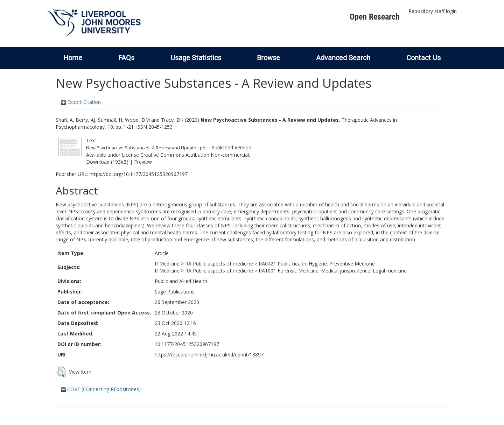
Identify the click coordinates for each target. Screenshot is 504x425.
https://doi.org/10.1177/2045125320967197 (139, 174)
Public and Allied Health (181, 281)
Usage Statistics (196, 58)
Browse (268, 58)
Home (73, 58)
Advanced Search (343, 58)
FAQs (126, 58)
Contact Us (423, 58)
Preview (143, 162)
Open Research (375, 17)
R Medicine (167, 264)
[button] (61, 372)
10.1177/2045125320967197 (187, 344)
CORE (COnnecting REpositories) (101, 389)
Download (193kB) (107, 162)
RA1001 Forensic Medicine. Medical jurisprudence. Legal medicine (333, 271)
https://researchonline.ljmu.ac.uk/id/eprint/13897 (209, 355)
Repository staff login (433, 11)
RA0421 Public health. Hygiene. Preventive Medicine (317, 264)
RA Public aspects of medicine (219, 264)
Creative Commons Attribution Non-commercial (195, 155)
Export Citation (81, 102)
